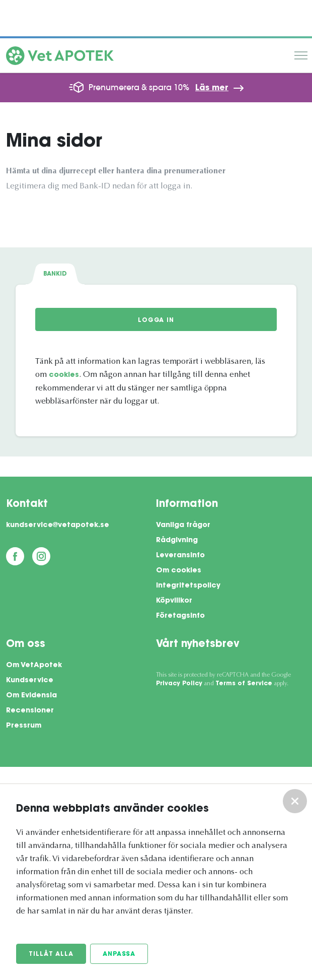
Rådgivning (177, 541)
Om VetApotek (34, 666)
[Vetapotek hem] (60, 58)
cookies (64, 375)
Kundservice (30, 681)
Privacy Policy (179, 684)
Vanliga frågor (183, 526)
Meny (301, 55)
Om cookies (179, 571)
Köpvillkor (174, 601)
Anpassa (119, 954)
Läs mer (212, 88)
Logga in (156, 320)
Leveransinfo (180, 556)
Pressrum (24, 726)
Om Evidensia (31, 696)
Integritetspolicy (188, 586)
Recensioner (30, 711)
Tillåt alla (51, 954)
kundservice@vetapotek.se (58, 526)
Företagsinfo (180, 616)
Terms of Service (244, 684)
